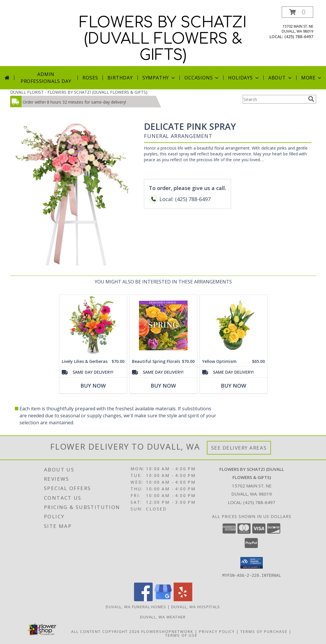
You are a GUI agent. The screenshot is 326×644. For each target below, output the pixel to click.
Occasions (202, 78)
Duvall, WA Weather (163, 617)
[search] (311, 99)
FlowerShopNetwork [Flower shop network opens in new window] (167, 631)
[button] (297, 12)
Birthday (120, 78)
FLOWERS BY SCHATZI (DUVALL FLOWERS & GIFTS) (163, 39)
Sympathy (159, 78)
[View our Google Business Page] (163, 599)
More (312, 78)
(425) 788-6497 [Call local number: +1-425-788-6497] (299, 37)
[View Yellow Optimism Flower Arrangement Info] (233, 325)
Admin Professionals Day (46, 78)
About (281, 78)
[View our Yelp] (183, 599)
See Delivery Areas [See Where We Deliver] (239, 448)
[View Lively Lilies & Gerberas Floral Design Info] (93, 325)
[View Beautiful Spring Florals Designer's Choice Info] (163, 325)
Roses (90, 78)
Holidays (244, 78)
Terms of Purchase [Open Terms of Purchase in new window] (264, 631)
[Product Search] (274, 99)
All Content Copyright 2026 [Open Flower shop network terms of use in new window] (105, 631)
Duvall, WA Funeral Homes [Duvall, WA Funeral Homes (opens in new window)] (136, 606)
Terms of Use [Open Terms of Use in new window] (181, 635)
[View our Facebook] (143, 599)
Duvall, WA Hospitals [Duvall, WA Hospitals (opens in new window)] (196, 606)
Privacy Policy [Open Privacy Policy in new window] (217, 631)
